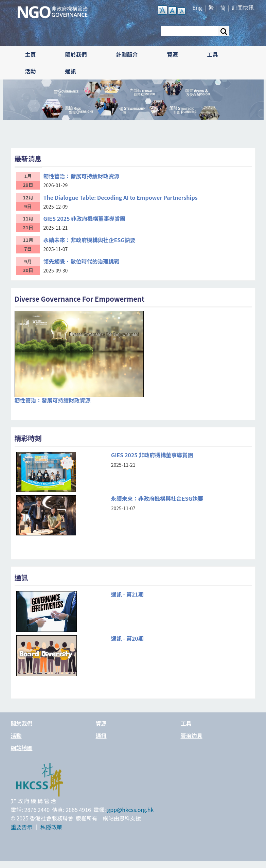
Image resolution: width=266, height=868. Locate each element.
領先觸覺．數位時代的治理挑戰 (82, 261)
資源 (173, 54)
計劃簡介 (127, 54)
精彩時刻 (28, 438)
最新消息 (28, 158)
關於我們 (76, 54)
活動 (31, 71)
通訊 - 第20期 (127, 639)
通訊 (71, 71)
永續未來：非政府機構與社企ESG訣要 (90, 240)
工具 (213, 54)
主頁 (31, 54)
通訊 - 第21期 (127, 594)
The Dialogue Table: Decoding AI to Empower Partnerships (121, 197)
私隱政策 (51, 827)
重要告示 (22, 827)
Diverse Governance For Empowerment (80, 299)
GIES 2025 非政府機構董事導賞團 (85, 218)
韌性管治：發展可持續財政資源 (82, 176)
